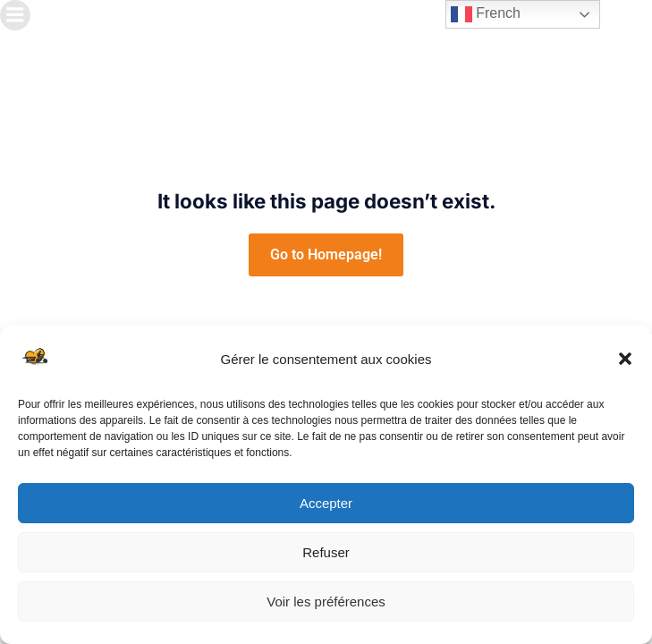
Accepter (326, 503)
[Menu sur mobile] (15, 15)
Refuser (326, 552)
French (486, 14)
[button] (625, 359)
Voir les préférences (326, 602)
